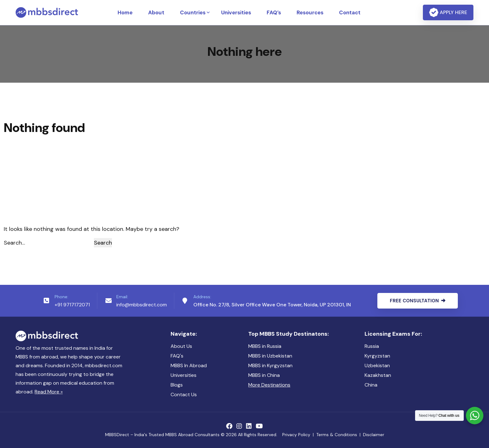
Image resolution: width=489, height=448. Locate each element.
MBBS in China (264, 375)
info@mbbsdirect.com (142, 305)
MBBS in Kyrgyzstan (270, 365)
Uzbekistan (377, 365)
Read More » (49, 392)
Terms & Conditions (337, 435)
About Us (181, 346)
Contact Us (184, 394)
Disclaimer (374, 435)
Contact (350, 12)
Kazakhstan (378, 375)
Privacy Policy (296, 435)
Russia (372, 346)
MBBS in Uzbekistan (270, 356)
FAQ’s (274, 12)
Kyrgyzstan (377, 356)
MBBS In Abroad (189, 365)
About (156, 12)
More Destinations (269, 385)
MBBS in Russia (265, 346)
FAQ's (177, 356)
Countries (193, 12)
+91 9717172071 (72, 305)
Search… (14, 243)
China (371, 385)
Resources (310, 12)
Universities (236, 12)
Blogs (177, 385)
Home (125, 12)
